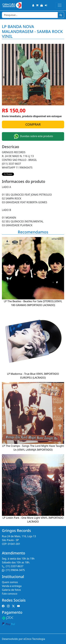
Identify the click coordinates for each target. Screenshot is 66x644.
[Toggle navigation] (60, 5)
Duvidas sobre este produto (33, 136)
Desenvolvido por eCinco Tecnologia (23, 639)
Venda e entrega (12, 586)
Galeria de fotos (11, 590)
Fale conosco (10, 594)
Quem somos (10, 582)
